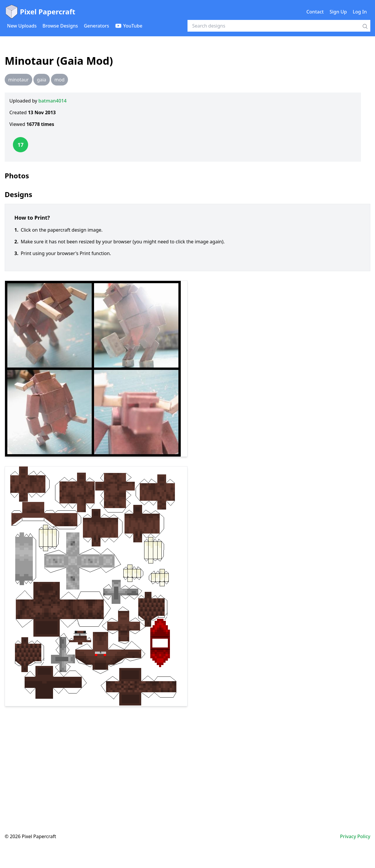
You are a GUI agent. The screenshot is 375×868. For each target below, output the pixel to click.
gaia (42, 80)
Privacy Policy (355, 836)
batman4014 (52, 101)
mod (59, 80)
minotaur (18, 80)
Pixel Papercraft (40, 12)
